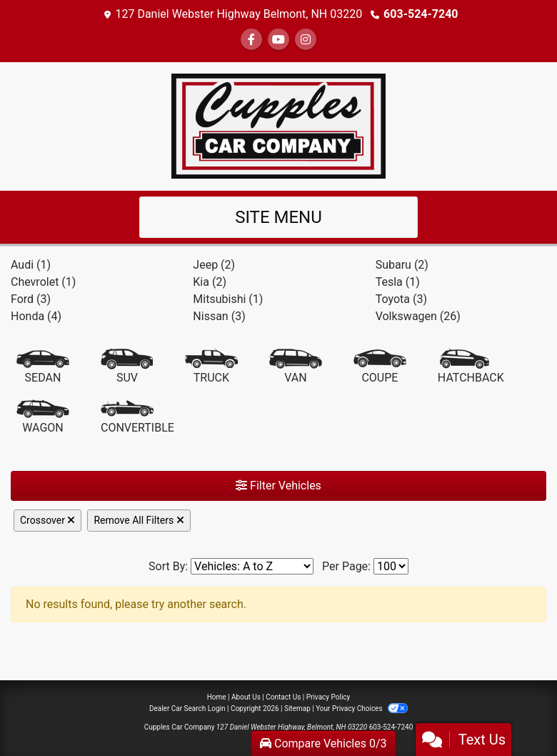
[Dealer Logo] (278, 125)
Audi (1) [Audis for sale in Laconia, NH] (31, 265)
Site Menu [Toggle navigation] (278, 217)
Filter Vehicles (278, 486)
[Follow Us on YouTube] (278, 40)
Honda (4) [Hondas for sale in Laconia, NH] (36, 316)
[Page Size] (391, 566)
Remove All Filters (139, 520)
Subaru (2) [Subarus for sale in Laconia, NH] (402, 265)
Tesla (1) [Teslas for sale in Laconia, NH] (398, 282)
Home (217, 697)
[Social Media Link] (306, 40)
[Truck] (211, 367)
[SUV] (127, 367)
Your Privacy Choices (362, 708)
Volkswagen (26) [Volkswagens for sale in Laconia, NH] (418, 316)
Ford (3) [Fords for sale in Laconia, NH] (31, 299)
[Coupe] (380, 367)
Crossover (47, 520)
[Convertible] (137, 417)
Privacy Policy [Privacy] (328, 697)
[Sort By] (252, 566)
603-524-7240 (421, 14)
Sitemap (297, 708)
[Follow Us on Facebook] (251, 40)
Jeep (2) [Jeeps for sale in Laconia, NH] (214, 265)
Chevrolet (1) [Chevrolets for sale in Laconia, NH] (43, 282)
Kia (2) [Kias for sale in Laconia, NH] (210, 282)
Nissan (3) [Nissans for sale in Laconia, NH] (219, 316)
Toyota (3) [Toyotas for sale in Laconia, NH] (401, 299)
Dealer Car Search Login (187, 708)
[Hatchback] (471, 367)
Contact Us (283, 697)
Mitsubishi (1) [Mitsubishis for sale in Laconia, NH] (228, 299)
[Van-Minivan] (296, 367)
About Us (246, 697)
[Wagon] (43, 417)
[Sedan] (43, 367)
